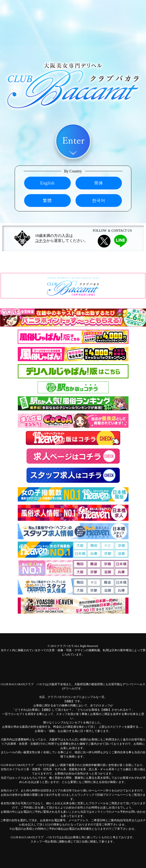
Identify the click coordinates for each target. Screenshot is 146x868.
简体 (99, 183)
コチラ (41, 241)
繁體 (47, 201)
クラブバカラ (65, 646)
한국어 (99, 201)
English (47, 183)
